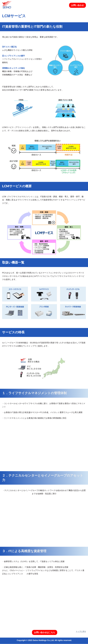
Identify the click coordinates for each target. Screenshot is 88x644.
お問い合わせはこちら (45, 632)
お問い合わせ (77, 5)
